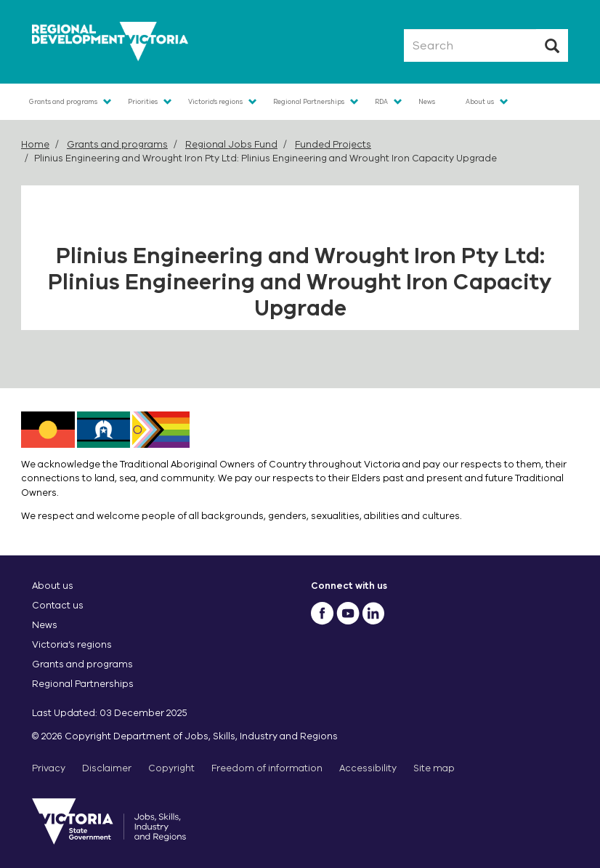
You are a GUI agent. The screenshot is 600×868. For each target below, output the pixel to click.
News (427, 102)
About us (480, 102)
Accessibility (368, 768)
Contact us (58, 605)
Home (35, 144)
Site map (434, 768)
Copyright (171, 768)
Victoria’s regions (72, 644)
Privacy (49, 768)
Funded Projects (333, 144)
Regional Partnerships (309, 102)
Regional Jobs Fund (231, 144)
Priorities (143, 102)
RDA (381, 102)
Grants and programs (63, 102)
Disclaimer (107, 768)
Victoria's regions (215, 102)
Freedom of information (267, 768)
